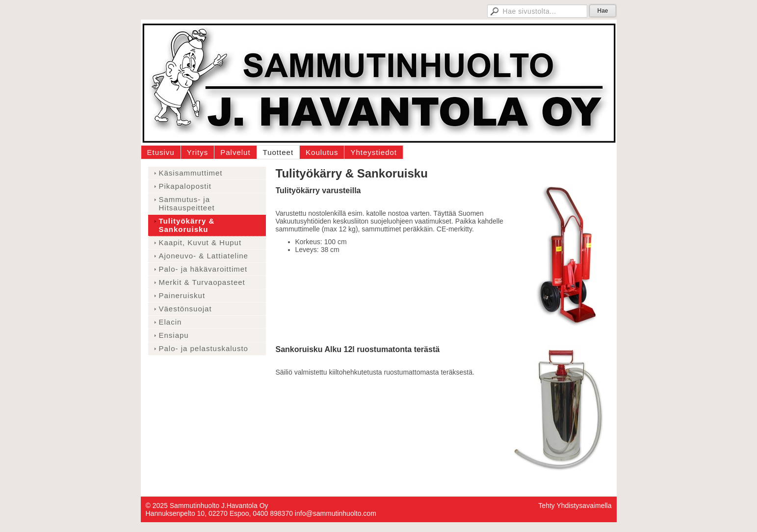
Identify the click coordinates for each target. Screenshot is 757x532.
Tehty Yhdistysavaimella (575, 506)
